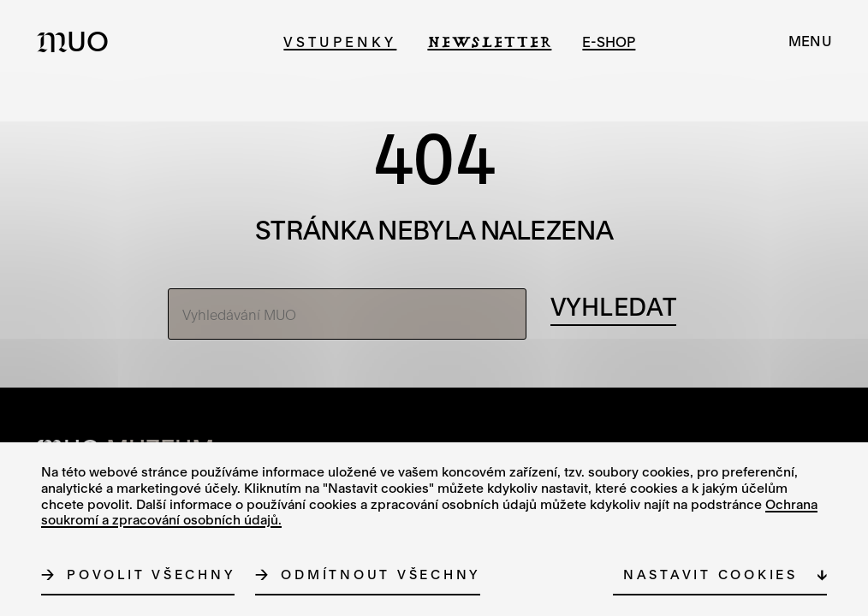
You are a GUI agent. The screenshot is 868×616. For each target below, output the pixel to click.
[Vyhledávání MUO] (347, 314)
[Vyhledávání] (613, 307)
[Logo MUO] (78, 41)
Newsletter (489, 41)
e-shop (609, 41)
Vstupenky (340, 41)
